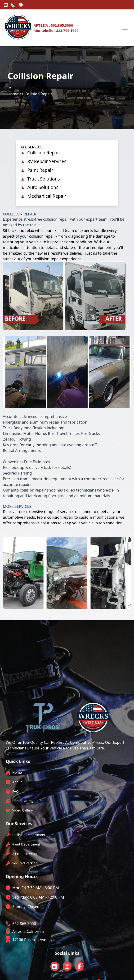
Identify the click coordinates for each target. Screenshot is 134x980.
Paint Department (26, 844)
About (17, 782)
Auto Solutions (43, 187)
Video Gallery (23, 810)
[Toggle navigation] (125, 28)
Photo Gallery (23, 801)
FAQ (16, 791)
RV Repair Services (47, 161)
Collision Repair (44, 153)
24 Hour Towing (25, 854)
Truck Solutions (43, 179)
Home (17, 772)
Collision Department (29, 835)
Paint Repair (40, 170)
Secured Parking (25, 863)
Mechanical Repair (47, 196)
